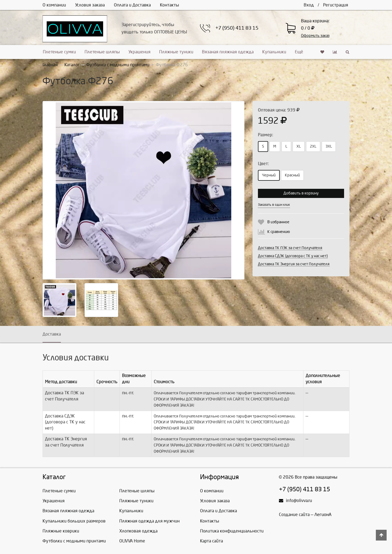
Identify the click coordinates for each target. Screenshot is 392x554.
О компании (54, 5)
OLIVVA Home (132, 541)
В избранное (278, 222)
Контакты (169, 5)
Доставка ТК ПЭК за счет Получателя (290, 248)
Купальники (274, 52)
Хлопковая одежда (138, 531)
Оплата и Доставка (132, 5)
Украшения (139, 52)
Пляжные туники (176, 52)
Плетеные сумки (59, 52)
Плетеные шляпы (102, 52)
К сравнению (279, 232)
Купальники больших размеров (74, 521)
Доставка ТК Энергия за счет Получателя (294, 264)
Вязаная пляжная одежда (228, 52)
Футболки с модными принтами (74, 541)
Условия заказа (90, 5)
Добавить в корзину (301, 193)
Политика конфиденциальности (232, 531)
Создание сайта (294, 515)
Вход (309, 5)
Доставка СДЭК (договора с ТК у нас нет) (293, 256)
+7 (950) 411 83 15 (237, 28)
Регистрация (336, 5)
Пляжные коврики (61, 531)
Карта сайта (211, 541)
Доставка (52, 334)
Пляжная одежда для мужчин (149, 521)
